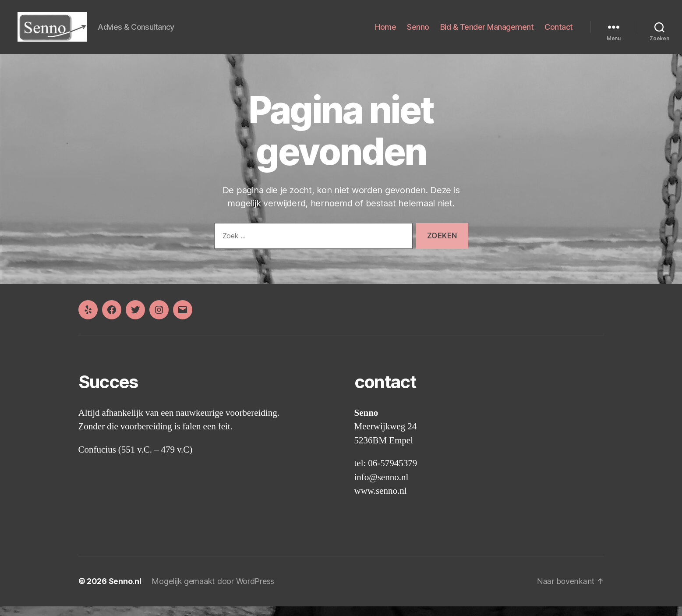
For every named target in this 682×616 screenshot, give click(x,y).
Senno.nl (125, 591)
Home (385, 32)
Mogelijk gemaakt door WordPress (213, 591)
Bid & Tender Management (487, 32)
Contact (559, 32)
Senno (418, 32)
